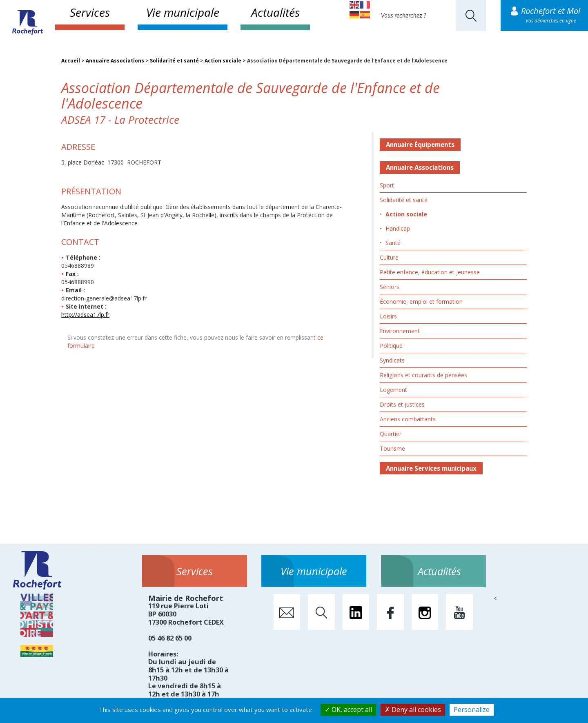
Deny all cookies (413, 710)
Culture (389, 257)
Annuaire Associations (115, 61)
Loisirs (388, 316)
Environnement (400, 331)
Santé (393, 243)
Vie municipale (183, 12)
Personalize (472, 710)
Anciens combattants (408, 419)
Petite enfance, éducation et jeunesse (430, 272)
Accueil (71, 61)
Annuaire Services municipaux (431, 468)
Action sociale (223, 61)
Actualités (275, 12)
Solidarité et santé (174, 61)
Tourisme (392, 448)
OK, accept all (348, 710)
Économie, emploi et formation (421, 301)
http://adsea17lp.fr (85, 315)
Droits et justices (402, 404)
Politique (391, 346)
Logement (393, 390)
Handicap (398, 228)
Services (90, 12)
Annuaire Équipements (420, 145)
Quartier (391, 434)
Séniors (390, 287)
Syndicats (392, 360)
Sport (387, 185)
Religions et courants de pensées (423, 375)
